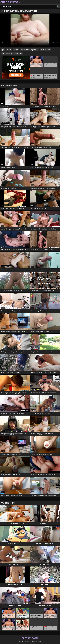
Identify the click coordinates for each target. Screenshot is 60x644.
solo (49, 50)
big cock (9, 50)
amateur (43, 50)
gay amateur (35, 50)
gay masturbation (8, 53)
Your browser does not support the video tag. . (30, 30)
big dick (16, 50)
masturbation (25, 50)
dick (21, 53)
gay (3, 50)
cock (16, 53)
